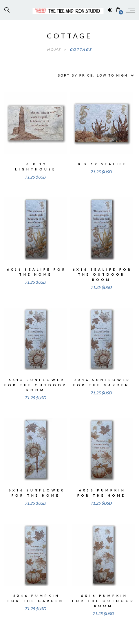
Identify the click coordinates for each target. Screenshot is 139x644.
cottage (81, 50)
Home (55, 50)
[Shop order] (94, 75)
